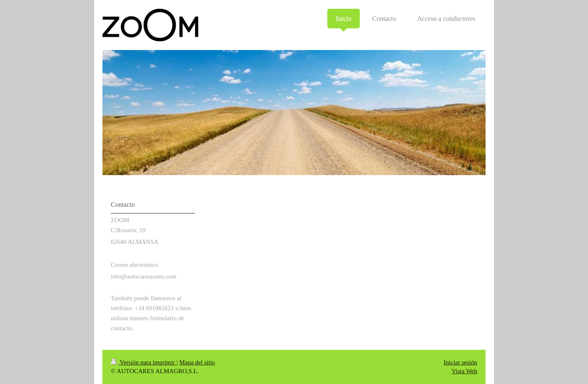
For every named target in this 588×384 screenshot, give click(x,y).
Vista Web (465, 371)
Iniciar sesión (461, 362)
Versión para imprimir (144, 362)
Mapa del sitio (197, 362)
